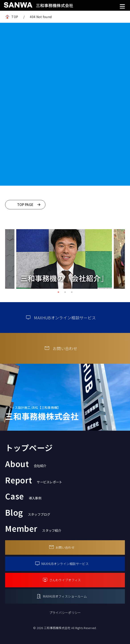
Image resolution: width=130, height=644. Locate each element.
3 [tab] (72, 292)
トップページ (29, 448)
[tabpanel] (64, 259)
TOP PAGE (25, 205)
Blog (28, 512)
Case (23, 496)
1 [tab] (58, 292)
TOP (15, 17)
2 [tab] (65, 292)
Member (33, 528)
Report (34, 480)
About (26, 464)
